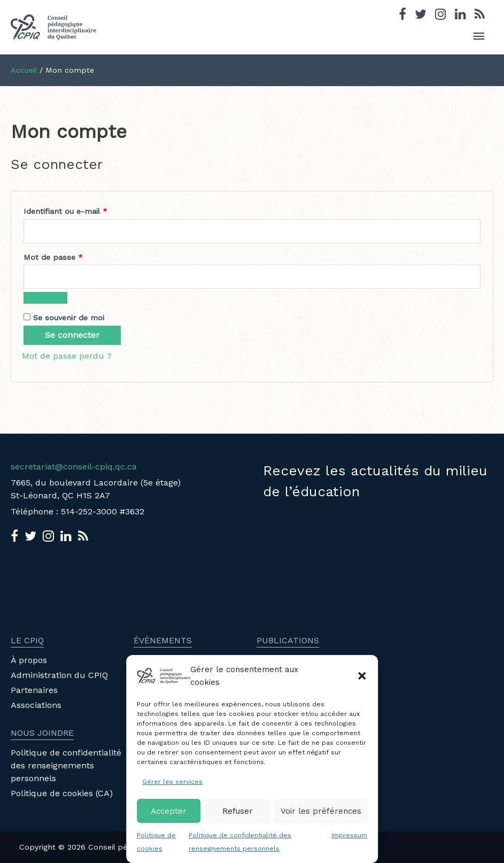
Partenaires (34, 690)
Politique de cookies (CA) (62, 793)
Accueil (24, 70)
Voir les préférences (321, 811)
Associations (36, 705)
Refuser (238, 811)
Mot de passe (73, 256)
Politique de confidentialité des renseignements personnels (66, 765)
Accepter (169, 811)
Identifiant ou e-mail (86, 210)
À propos (29, 660)
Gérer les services (172, 782)
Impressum (349, 835)
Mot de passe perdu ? (67, 356)
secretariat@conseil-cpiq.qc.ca (74, 467)
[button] (362, 676)
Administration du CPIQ (59, 675)
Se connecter (72, 335)
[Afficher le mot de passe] (45, 298)
